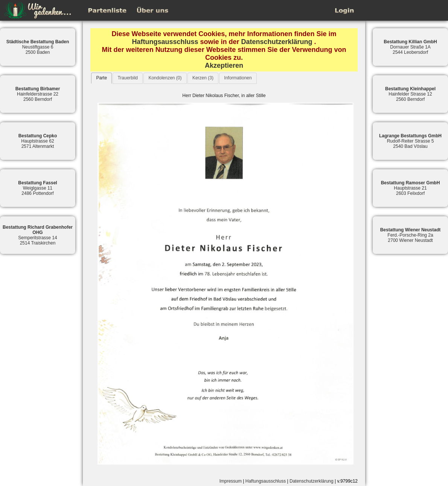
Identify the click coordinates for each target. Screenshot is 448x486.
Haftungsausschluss (165, 42)
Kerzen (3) (203, 78)
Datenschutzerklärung (277, 42)
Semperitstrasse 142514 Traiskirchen (38, 235)
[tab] (101, 78)
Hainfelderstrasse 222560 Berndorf (38, 94)
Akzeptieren (224, 65)
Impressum (231, 481)
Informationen (238, 78)
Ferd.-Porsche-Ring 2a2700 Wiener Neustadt (411, 235)
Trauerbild (128, 78)
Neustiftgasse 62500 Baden (38, 47)
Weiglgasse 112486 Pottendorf (37, 188)
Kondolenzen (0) (165, 78)
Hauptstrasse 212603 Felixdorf (411, 188)
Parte (101, 78)
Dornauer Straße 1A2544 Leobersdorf (410, 47)
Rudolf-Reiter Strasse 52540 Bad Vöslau (410, 141)
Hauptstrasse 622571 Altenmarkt (38, 141)
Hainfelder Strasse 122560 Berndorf (410, 94)
